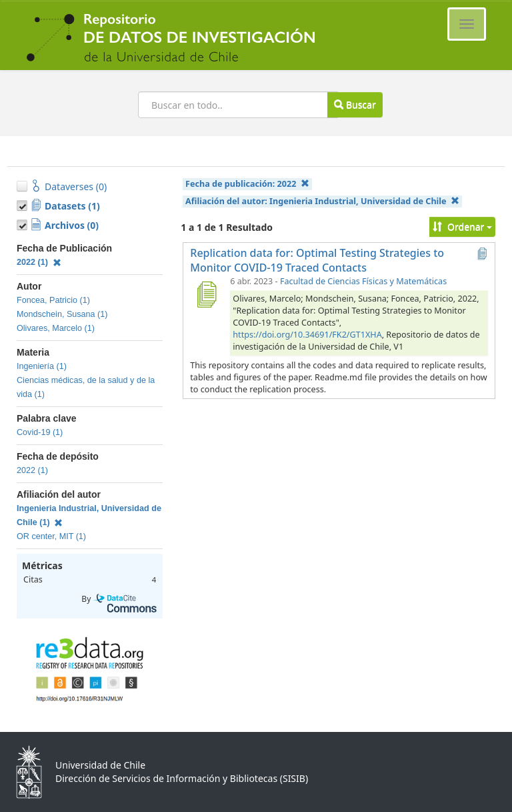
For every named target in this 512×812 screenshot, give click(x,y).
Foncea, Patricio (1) (53, 300)
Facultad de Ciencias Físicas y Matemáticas (363, 281)
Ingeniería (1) (42, 366)
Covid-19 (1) (40, 432)
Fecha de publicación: (247, 184)
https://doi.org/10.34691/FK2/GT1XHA (307, 335)
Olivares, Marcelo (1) (56, 328)
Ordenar (462, 227)
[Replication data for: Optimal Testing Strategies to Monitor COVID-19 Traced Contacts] (206, 294)
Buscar (355, 104)
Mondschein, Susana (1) (62, 314)
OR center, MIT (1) (51, 536)
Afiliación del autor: (322, 201)
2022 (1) (39, 262)
